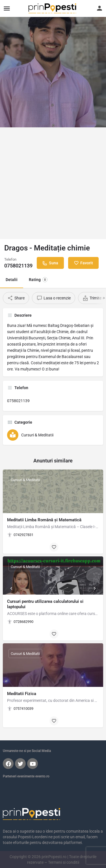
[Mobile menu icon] (7, 8)
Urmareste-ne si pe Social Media (27, 751)
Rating (38, 280)
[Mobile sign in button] (99, 8)
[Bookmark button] (54, 547)
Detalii (12, 280)
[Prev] (11, 588)
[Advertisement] (53, 183)
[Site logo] (53, 8)
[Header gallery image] (53, 64)
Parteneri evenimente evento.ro (26, 776)
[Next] (95, 588)
